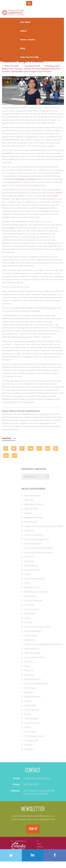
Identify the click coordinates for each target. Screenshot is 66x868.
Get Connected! (32, 609)
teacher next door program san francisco (31, 71)
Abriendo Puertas (33, 496)
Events (28, 574)
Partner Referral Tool (34, 657)
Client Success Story (34, 535)
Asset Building (31, 509)
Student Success (32, 723)
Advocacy (29, 500)
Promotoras (30, 688)
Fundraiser (29, 605)
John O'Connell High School (38, 627)
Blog (23, 48)
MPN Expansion (32, 649)
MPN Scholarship (33, 653)
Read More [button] (9, 438)
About (24, 31)
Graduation (30, 614)
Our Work (25, 22)
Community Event (33, 544)
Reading (28, 692)
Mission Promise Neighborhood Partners (44, 644)
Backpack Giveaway (34, 517)
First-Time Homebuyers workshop (20, 179)
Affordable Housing (34, 504)
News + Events (28, 40)
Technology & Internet (35, 736)
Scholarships (30, 705)
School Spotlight (32, 710)
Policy (27, 666)
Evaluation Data (32, 570)
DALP (59, 193)
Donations (29, 561)
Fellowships (30, 596)
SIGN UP (33, 829)
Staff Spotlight (31, 719)
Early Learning (31, 566)
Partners (28, 662)
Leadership (30, 640)
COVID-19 (29, 557)
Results (28, 701)
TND (55, 196)
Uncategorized (31, 740)
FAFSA (27, 583)
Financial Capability (34, 600)
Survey (28, 727)
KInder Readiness (33, 631)
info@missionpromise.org (37, 778)
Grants (28, 618)
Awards (28, 513)
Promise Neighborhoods (36, 684)
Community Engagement (37, 539)
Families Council (32, 587)
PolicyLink (29, 670)
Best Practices (31, 522)
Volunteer (29, 749)
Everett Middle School (35, 579)
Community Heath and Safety (39, 548)
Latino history (31, 635)
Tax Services (30, 732)
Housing (29, 66)
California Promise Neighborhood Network (44, 526)
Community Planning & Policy (39, 552)
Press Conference (33, 679)
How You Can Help (30, 57)
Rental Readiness (33, 697)
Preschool (29, 675)
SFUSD (37, 66)
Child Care (29, 531)
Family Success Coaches (36, 592)
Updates (28, 745)
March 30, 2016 (12, 66)
